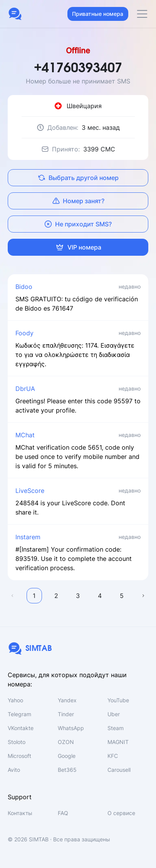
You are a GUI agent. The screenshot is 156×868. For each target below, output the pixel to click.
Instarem (28, 537)
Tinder (66, 714)
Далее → (144, 596)
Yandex (67, 700)
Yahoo (15, 700)
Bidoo (24, 287)
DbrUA (25, 389)
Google (67, 756)
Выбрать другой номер (78, 178)
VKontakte (21, 728)
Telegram (19, 714)
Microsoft (19, 756)
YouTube (118, 700)
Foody (24, 333)
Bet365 (67, 770)
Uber (114, 714)
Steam (116, 728)
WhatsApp (71, 728)
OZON (66, 742)
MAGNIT (118, 742)
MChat (25, 435)
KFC (113, 756)
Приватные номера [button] (98, 14)
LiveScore (30, 491)
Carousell (119, 770)
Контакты (20, 813)
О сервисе (121, 813)
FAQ (63, 813)
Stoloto (17, 742)
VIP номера (78, 247)
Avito (14, 770)
